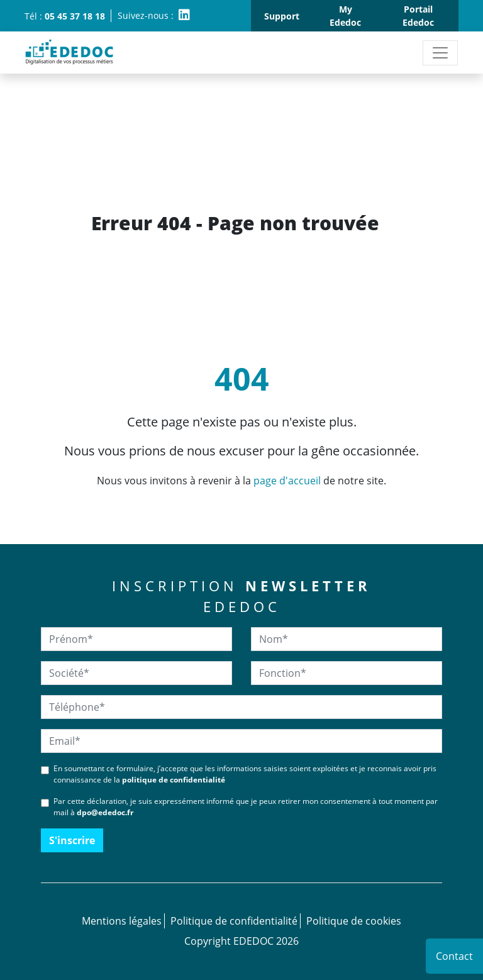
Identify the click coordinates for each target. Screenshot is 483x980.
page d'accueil (287, 481)
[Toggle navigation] (440, 53)
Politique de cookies (354, 921)
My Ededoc (345, 16)
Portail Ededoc (418, 16)
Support (282, 16)
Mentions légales (122, 921)
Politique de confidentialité (234, 921)
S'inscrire (72, 840)
